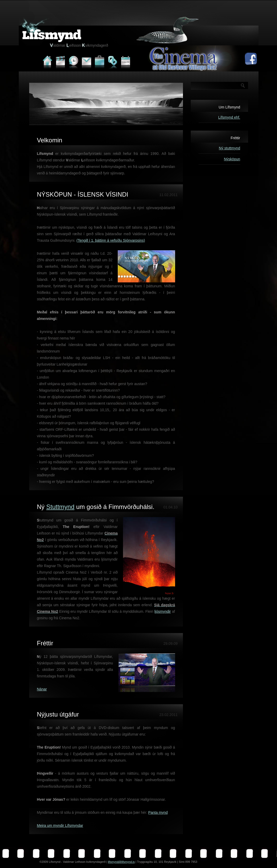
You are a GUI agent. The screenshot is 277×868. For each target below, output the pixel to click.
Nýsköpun (232, 159)
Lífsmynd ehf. (229, 117)
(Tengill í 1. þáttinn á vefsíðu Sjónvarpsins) (111, 240)
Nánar (42, 689)
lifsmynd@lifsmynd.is (121, 862)
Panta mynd (158, 812)
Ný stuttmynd (230, 148)
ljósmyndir (163, 611)
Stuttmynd (60, 507)
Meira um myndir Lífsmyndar (60, 825)
